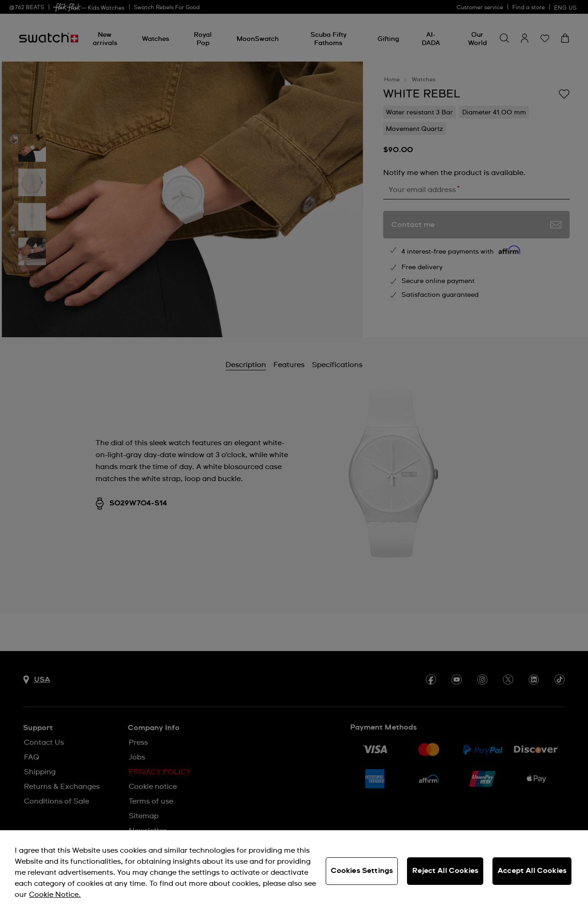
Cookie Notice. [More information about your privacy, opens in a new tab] (55, 895)
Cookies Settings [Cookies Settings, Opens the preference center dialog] (362, 871)
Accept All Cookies (532, 871)
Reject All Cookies (445, 871)
